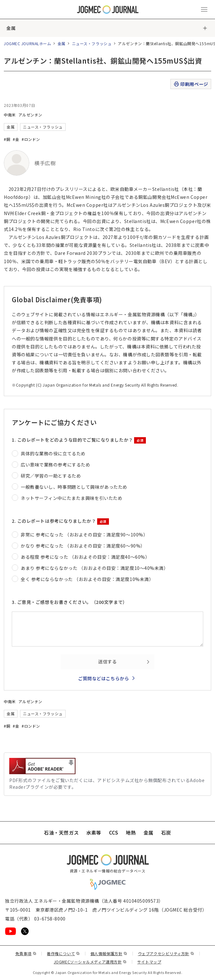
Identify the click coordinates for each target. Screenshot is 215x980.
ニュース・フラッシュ (92, 43)
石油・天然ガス (61, 833)
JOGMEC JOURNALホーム (28, 43)
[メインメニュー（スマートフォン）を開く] (204, 10)
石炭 (166, 833)
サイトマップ (149, 962)
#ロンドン (31, 139)
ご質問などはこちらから (104, 678)
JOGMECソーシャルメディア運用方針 (90, 962)
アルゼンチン (30, 115)
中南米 (10, 115)
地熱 (131, 833)
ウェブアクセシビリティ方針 (166, 953)
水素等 (94, 833)
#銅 (7, 139)
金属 (11, 28)
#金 (16, 139)
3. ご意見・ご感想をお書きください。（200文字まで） (70, 602)
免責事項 (26, 953)
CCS (114, 833)
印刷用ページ (191, 84)
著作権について (63, 953)
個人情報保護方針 (109, 953)
